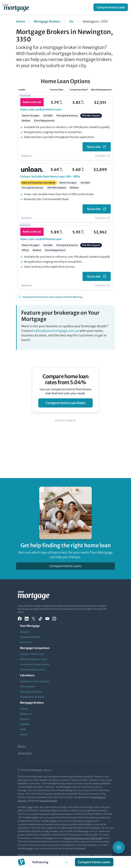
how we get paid (48, 801)
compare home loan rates (65, 403)
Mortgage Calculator (31, 692)
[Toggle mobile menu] (119, 847)
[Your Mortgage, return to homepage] (16, 7)
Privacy (22, 746)
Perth (23, 729)
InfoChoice (86, 855)
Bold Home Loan (41, 239)
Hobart (24, 734)
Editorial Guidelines (30, 637)
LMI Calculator (28, 687)
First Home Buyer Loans (33, 669)
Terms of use (25, 753)
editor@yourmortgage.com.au (56, 331)
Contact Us (26, 642)
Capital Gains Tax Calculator (35, 681)
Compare (100, 156)
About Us (25, 632)
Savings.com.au (69, 855)
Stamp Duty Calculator (32, 697)
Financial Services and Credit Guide (83, 838)
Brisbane (25, 719)
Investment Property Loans (35, 664)
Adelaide (25, 724)
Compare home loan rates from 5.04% (66, 379)
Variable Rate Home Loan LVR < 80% (50, 177)
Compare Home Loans (111, 7)
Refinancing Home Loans (34, 659)
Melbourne (26, 714)
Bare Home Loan (41, 109)
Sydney (24, 709)
